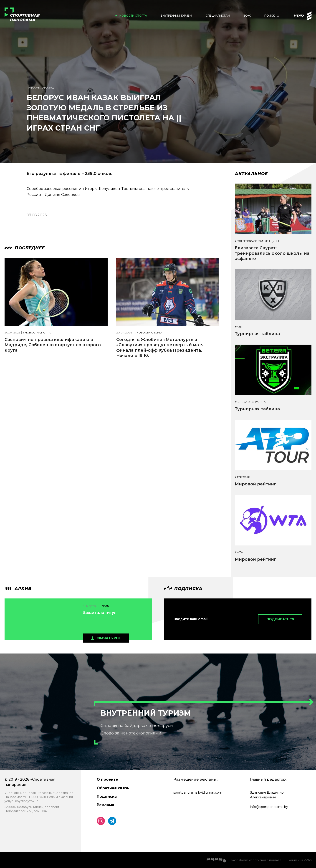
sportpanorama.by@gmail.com (198, 792)
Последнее (25, 248)
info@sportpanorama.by (269, 807)
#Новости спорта (37, 333)
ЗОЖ (247, 16)
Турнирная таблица (257, 334)
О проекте (107, 779)
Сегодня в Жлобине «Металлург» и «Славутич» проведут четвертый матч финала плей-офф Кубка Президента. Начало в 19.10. (160, 348)
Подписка (107, 796)
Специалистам (218, 16)
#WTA (239, 552)
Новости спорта (133, 16)
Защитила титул (100, 613)
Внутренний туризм (176, 16)
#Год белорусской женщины (257, 241)
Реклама (105, 805)
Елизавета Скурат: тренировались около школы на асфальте (272, 253)
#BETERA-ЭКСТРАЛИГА (250, 402)
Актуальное (251, 174)
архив (18, 589)
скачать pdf (109, 638)
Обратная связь (113, 788)
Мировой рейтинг (255, 484)
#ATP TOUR (242, 477)
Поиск (270, 16)
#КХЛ (238, 327)
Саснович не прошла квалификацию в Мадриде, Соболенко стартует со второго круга (53, 345)
